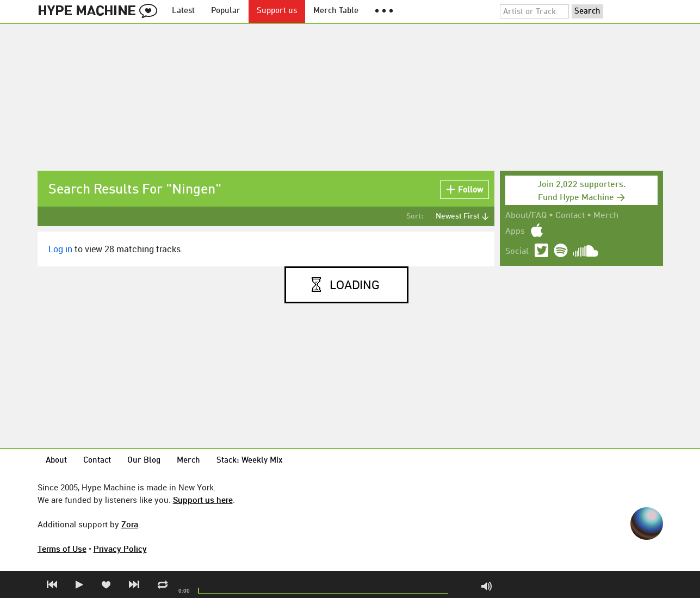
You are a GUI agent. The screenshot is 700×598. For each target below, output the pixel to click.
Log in (60, 249)
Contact (570, 216)
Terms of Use (62, 549)
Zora (130, 524)
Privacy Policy (120, 549)
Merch (606, 216)
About (56, 461)
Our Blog (144, 461)
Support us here (203, 500)
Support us (277, 11)
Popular (226, 11)
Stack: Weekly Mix (250, 461)
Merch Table (336, 11)
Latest (183, 11)
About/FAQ (526, 216)
